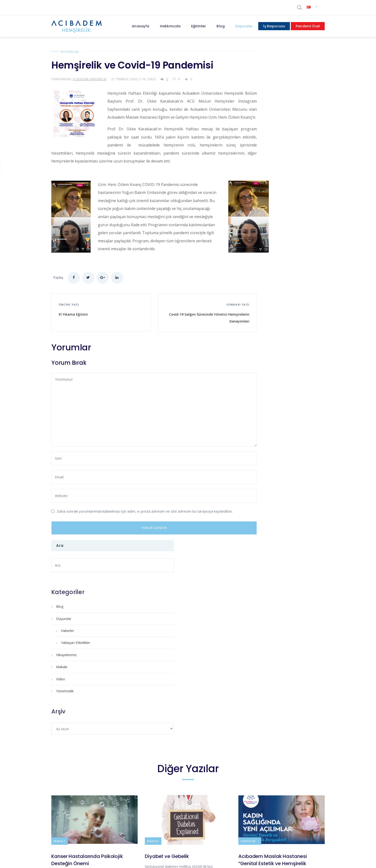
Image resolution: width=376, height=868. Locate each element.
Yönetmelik (258, 202)
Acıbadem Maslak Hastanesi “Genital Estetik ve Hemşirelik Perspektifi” (273, 667)
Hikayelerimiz (260, 166)
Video (254, 190)
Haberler (261, 142)
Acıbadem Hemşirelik (90, 79)
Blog (253, 118)
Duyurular (70, 52)
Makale (255, 178)
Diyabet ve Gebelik (167, 660)
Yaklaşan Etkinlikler (269, 154)
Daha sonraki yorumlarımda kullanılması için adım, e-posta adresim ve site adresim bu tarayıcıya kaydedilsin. (145, 524)
